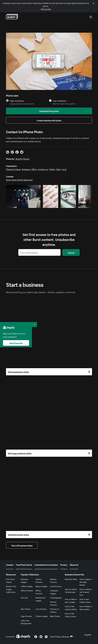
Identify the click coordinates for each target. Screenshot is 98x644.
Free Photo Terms (24, 565)
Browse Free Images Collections (11, 589)
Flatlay (52, 169)
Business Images (24, 581)
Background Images (40, 599)
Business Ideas (71, 579)
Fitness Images (42, 616)
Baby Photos (55, 616)
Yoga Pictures (26, 616)
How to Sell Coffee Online (85, 601)
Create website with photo (49, 120)
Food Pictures (56, 586)
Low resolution (60, 101)
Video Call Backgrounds (26, 622)
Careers (10, 565)
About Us (74, 565)
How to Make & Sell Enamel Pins (86, 592)
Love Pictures (41, 609)
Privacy (64, 565)
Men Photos (26, 609)
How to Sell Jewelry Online (71, 608)
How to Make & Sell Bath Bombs (86, 582)
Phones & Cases (13, 169)
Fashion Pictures (39, 581)
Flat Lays (24, 598)
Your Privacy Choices (62, 636)
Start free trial (16, 343)
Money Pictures (39, 592)
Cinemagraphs (56, 598)
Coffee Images (27, 586)
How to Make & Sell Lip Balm (71, 601)
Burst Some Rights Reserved (19, 179)
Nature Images (41, 586)
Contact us (43, 169)
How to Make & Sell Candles (86, 608)
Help (58, 169)
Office (34, 169)
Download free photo (49, 111)
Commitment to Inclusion (46, 565)
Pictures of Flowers (55, 610)
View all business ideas (22, 545)
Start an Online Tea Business (71, 591)
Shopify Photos (22, 159)
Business (26, 169)
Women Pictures (54, 603)
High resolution (17, 101)
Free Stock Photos (10, 581)
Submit (71, 252)
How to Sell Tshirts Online (71, 615)
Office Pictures (27, 590)
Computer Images (54, 592)
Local (64, 169)
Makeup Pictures (54, 581)
